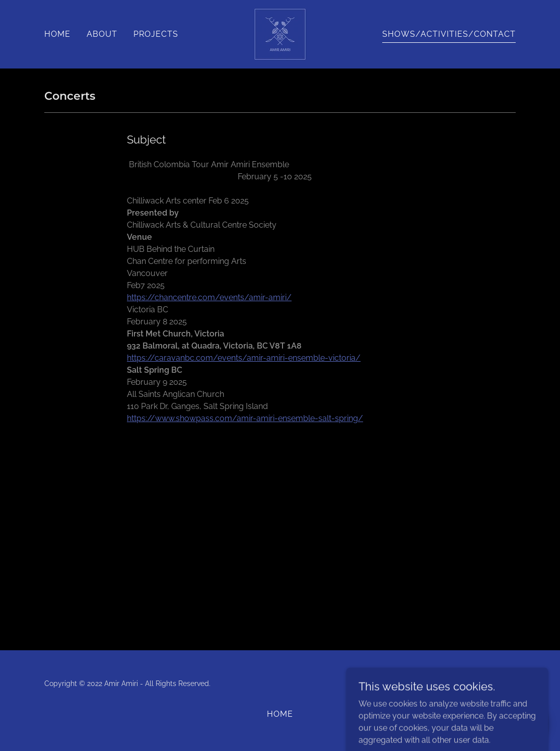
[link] (280, 33)
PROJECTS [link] (156, 34)
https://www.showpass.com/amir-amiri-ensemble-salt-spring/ (245, 418)
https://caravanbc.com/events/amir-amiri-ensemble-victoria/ (244, 358)
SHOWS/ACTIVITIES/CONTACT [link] (449, 34)
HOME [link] (57, 34)
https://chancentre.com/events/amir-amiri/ (209, 297)
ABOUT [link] (102, 34)
